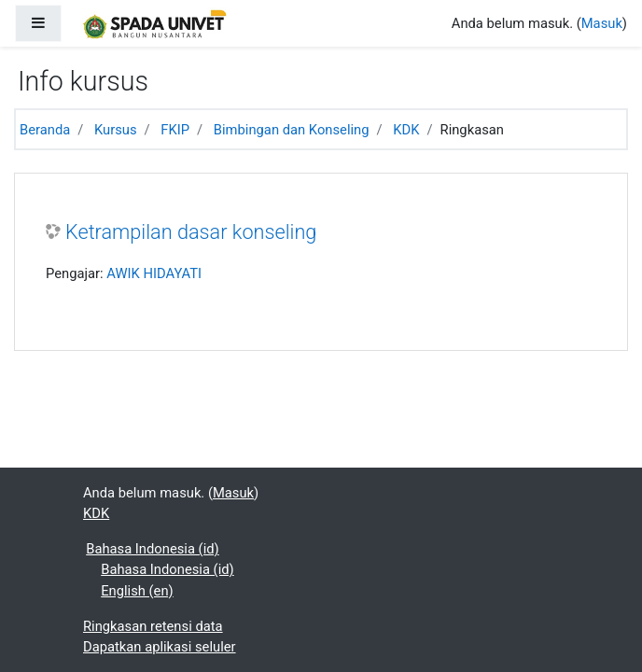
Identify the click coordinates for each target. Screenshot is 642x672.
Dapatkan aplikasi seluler (160, 647)
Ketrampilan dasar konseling (191, 232)
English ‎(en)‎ (137, 591)
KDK (406, 130)
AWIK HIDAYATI (154, 273)
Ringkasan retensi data (153, 626)
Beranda (45, 130)
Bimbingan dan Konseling (292, 130)
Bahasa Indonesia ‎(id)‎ (152, 549)
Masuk (602, 23)
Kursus (116, 130)
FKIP (175, 130)
